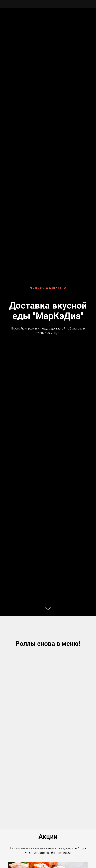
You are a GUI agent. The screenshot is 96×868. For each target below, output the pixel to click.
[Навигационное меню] (92, 4)
